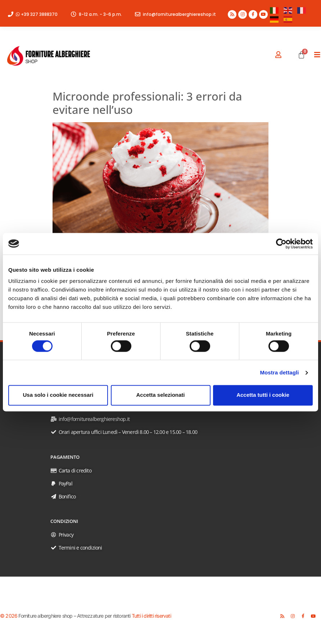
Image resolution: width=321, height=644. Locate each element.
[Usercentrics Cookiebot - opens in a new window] (281, 244)
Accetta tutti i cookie (263, 395)
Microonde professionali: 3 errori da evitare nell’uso (147, 103)
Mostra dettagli (279, 372)
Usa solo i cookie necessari (58, 395)
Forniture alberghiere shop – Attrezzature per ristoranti (74, 616)
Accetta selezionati (160, 395)
